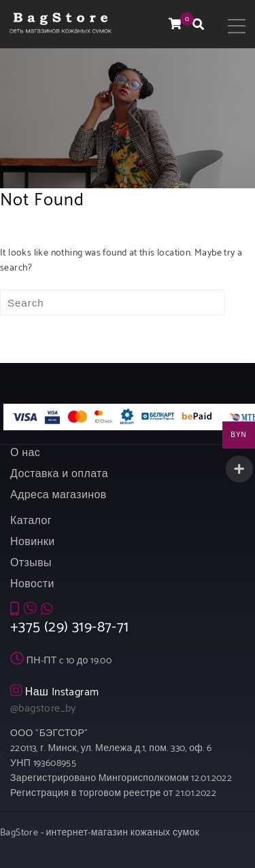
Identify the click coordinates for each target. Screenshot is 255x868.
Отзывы (31, 563)
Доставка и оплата (59, 474)
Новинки (32, 542)
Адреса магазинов (58, 495)
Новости (32, 584)
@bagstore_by (43, 709)
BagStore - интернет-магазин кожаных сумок (100, 833)
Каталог (31, 521)
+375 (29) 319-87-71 (70, 627)
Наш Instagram (62, 692)
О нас (25, 453)
